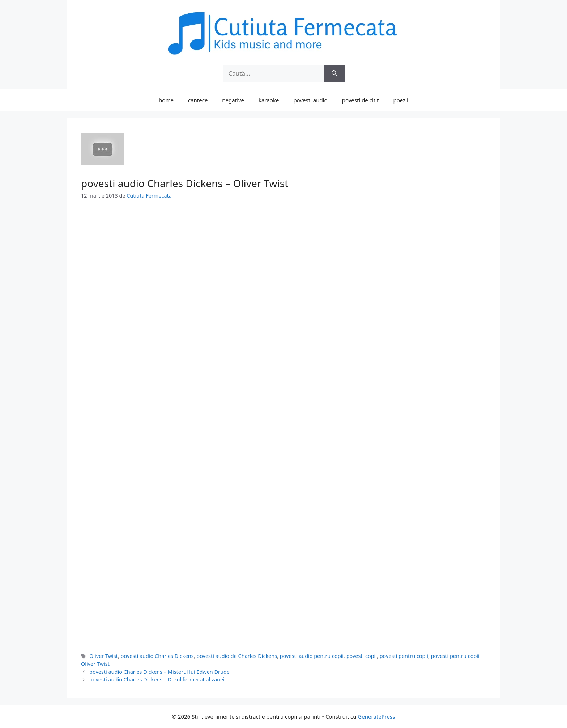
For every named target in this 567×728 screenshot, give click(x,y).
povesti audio (310, 100)
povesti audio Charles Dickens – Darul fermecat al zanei (157, 679)
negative (233, 100)
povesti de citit (361, 100)
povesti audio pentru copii (312, 656)
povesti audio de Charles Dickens (237, 656)
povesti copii (362, 656)
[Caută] (334, 73)
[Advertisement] (283, 263)
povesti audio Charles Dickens (157, 656)
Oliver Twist (104, 656)
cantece (198, 100)
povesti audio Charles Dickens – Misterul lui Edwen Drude (159, 672)
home (166, 100)
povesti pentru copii (404, 656)
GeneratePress (376, 716)
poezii (401, 100)
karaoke (269, 100)
